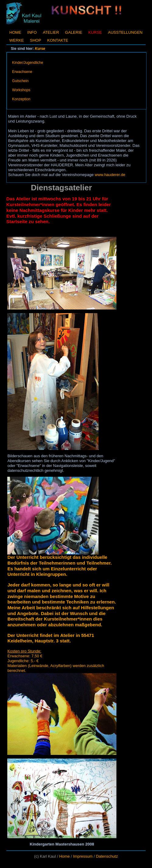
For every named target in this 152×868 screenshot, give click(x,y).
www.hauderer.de (110, 175)
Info (32, 32)
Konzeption (21, 99)
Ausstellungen (125, 32)
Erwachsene (22, 72)
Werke (17, 40)
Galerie (74, 32)
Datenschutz (107, 856)
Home (15, 32)
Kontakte (58, 40)
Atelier (51, 32)
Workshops (21, 90)
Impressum (83, 856)
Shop (36, 40)
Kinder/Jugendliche (28, 63)
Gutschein (20, 81)
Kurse (40, 49)
